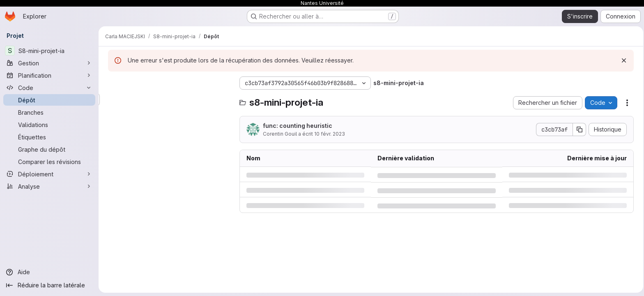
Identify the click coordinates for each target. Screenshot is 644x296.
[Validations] (49, 125)
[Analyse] (49, 186)
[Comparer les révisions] (49, 162)
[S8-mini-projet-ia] (49, 51)
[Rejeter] (623, 60)
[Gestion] (49, 63)
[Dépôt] (49, 100)
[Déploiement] (49, 174)
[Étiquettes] (49, 137)
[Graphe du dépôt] (49, 149)
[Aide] (49, 272)
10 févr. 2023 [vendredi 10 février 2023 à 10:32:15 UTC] (328, 134)
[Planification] (49, 75)
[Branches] (49, 112)
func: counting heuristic (296, 126)
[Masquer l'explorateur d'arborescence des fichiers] (113, 83)
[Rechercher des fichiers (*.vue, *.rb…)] (168, 99)
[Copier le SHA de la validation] (578, 129)
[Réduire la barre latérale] (49, 285)
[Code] (49, 88)
